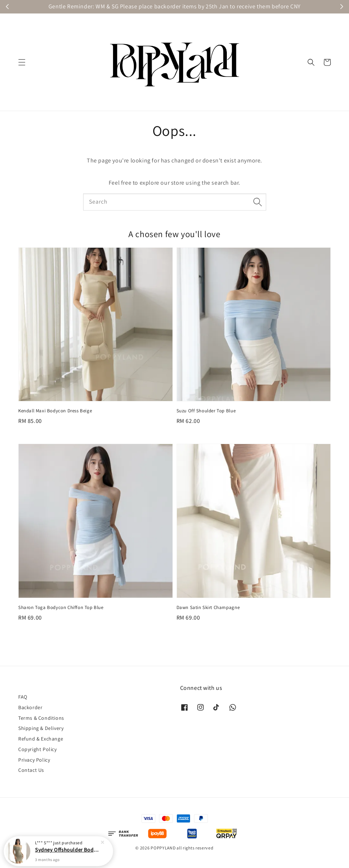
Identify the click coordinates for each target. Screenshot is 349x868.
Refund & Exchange (41, 739)
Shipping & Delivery (41, 728)
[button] (22, 62)
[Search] (258, 202)
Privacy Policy (34, 760)
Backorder (30, 707)
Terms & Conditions (41, 718)
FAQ (23, 697)
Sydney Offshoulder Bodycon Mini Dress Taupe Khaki (67, 849)
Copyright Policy (38, 749)
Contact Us (31, 770)
